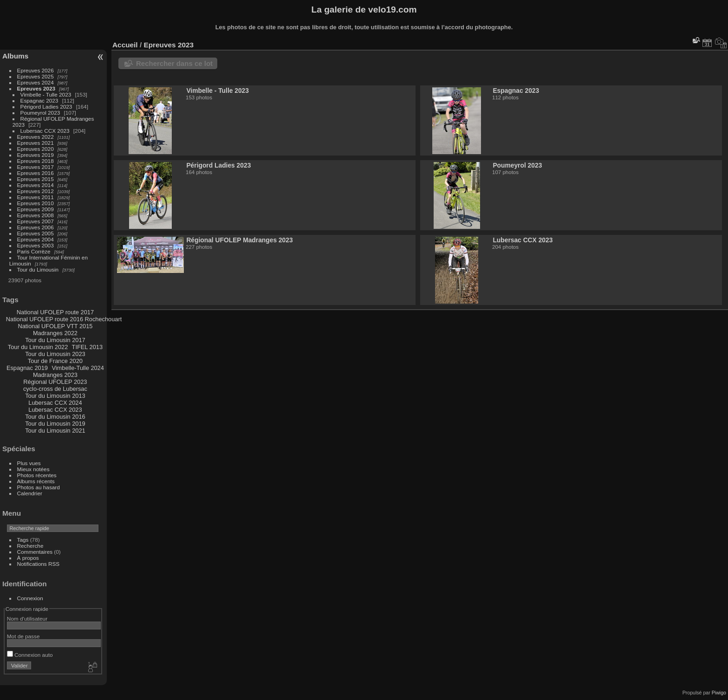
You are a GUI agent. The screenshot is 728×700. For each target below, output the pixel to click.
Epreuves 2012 (36, 191)
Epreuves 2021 (36, 143)
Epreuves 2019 (36, 155)
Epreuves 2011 (36, 197)
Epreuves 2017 (36, 167)
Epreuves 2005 (36, 233)
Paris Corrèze (34, 251)
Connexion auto (30, 655)
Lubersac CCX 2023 (45, 131)
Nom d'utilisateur (27, 619)
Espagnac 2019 (27, 368)
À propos (28, 558)
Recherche (30, 546)
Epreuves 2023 (36, 88)
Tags (23, 540)
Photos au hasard (39, 487)
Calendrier (30, 493)
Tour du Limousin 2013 (55, 396)
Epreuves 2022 (36, 137)
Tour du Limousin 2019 (55, 424)
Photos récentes (37, 475)
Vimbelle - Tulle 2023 (46, 94)
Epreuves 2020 (36, 149)
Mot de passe (23, 636)
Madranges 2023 (55, 375)
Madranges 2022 (55, 333)
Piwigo (719, 693)
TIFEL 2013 (87, 347)
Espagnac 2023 (39, 100)
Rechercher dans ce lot (174, 63)
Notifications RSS (39, 564)
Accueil (125, 45)
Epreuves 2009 (36, 209)
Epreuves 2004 (36, 239)
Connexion (30, 598)
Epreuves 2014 (36, 185)
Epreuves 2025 (36, 76)
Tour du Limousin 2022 (38, 347)
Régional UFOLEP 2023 (55, 382)
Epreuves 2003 (36, 245)
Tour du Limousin (38, 269)
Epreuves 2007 (36, 221)
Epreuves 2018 (36, 161)
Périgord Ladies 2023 (46, 107)
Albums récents (36, 481)
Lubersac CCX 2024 (55, 403)
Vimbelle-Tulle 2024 (78, 368)
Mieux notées (33, 469)
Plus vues (29, 463)
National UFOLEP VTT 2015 (55, 326)
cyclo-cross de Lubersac (55, 389)
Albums (15, 56)
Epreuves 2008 (36, 215)
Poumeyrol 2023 (40, 113)
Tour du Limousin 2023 (55, 354)
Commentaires (35, 552)
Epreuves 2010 (36, 203)
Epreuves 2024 (36, 82)
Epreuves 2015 (36, 179)
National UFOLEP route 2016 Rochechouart (64, 319)
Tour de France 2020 (55, 361)
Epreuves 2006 (36, 227)
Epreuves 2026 (36, 70)
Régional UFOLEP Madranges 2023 (239, 240)
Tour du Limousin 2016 (55, 417)
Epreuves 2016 (36, 173)
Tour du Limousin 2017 (55, 340)
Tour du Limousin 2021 (55, 431)
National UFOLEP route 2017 (55, 312)
